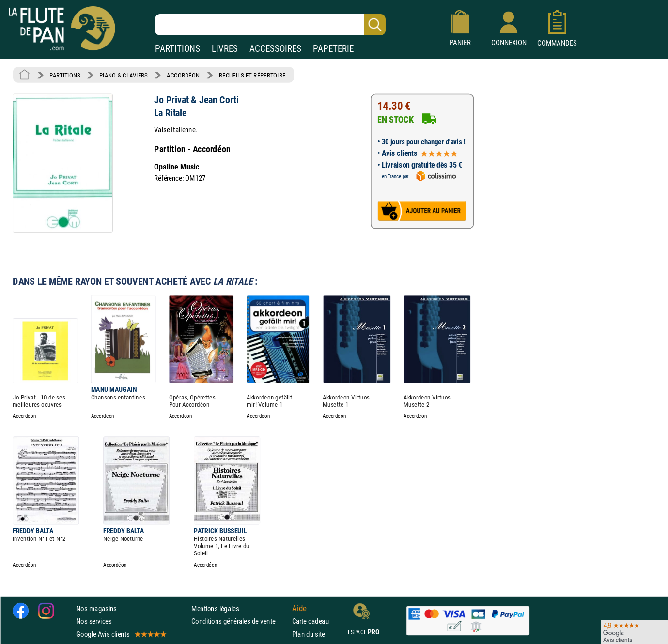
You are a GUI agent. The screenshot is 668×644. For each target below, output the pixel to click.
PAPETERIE (333, 49)
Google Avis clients (121, 634)
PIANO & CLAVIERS (124, 75)
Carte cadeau (311, 621)
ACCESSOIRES (275, 49)
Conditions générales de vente (240, 621)
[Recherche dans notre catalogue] (270, 25)
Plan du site (309, 634)
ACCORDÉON (183, 75)
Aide (299, 609)
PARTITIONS (178, 49)
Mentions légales (215, 608)
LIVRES (225, 49)
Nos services (94, 621)
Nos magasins (96, 608)
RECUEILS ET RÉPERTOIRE (252, 75)
